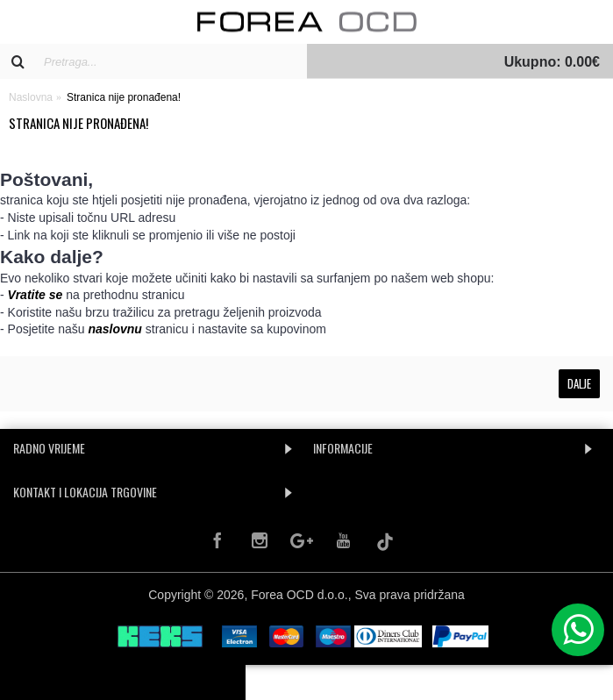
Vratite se (36, 295)
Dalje (579, 383)
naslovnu (114, 329)
